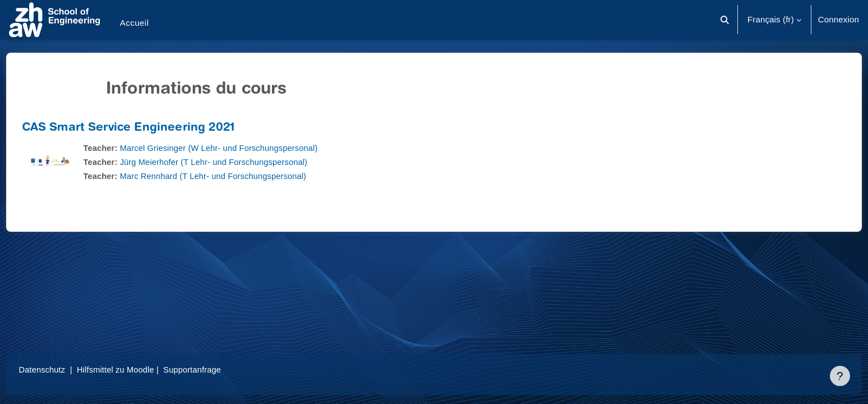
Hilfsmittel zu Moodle (140, 369)
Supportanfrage (218, 369)
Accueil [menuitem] (135, 23)
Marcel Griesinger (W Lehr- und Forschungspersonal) (244, 148)
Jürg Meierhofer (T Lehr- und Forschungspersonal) (238, 162)
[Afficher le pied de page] (840, 376)
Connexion (839, 19)
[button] (725, 20)
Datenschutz (64, 369)
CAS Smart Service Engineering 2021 (149, 128)
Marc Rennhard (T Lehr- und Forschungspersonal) (238, 176)
